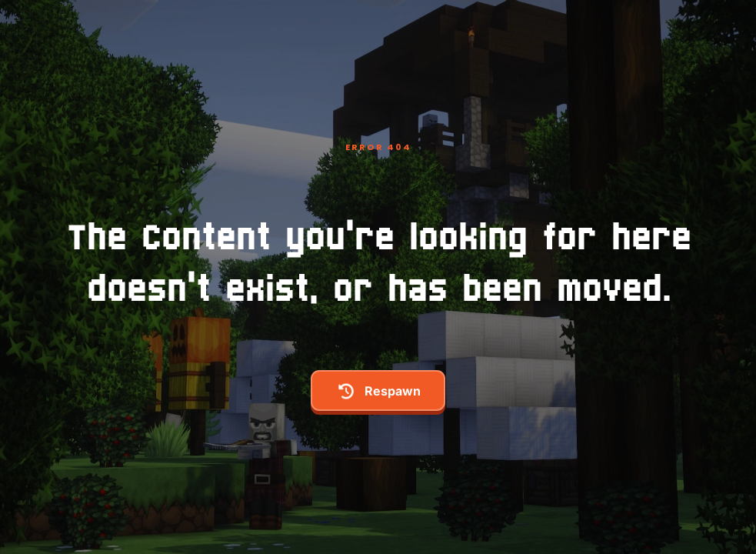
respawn (378, 391)
